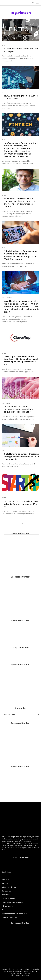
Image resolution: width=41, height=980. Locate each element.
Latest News (6, 403)
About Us (5, 880)
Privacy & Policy (8, 906)
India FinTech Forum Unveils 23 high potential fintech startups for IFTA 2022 (21, 504)
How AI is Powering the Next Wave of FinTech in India (21, 97)
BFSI (3, 451)
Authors (5, 883)
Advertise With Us (9, 887)
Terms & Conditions (10, 917)
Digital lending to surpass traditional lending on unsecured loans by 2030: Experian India (21, 457)
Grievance (6, 910)
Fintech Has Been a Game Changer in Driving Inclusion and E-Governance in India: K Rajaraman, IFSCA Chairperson (21, 255)
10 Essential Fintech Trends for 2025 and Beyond (21, 50)
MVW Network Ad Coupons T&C (14, 914)
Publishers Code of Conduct (13, 902)
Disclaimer (6, 895)
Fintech (4, 45)
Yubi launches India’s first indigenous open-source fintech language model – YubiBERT (19, 409)
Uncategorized (7, 298)
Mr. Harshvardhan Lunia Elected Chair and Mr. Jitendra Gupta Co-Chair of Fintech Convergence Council (20, 203)
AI (2, 93)
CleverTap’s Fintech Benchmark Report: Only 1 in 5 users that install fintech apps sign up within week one (21, 360)
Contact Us (6, 891)
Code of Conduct (9, 899)
